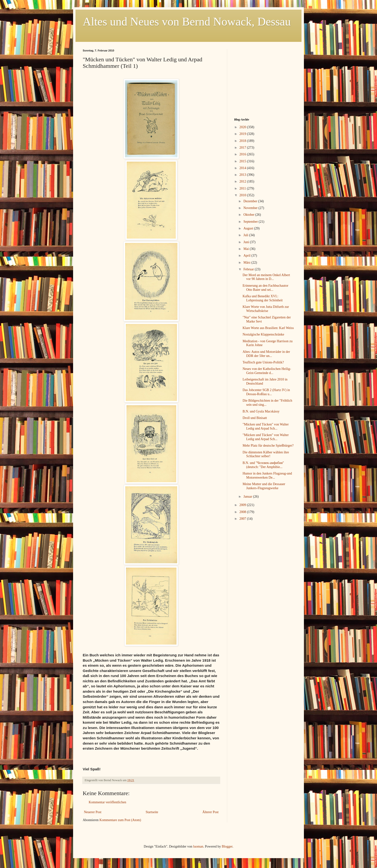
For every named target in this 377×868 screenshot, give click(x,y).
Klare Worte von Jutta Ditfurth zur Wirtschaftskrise (266, 309)
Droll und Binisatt (255, 418)
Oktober (249, 215)
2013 (243, 175)
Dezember (251, 201)
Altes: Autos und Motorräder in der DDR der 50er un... (266, 354)
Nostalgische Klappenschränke (263, 334)
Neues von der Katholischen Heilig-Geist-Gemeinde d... (267, 371)
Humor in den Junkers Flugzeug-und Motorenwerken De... (267, 475)
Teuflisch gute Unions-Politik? (263, 362)
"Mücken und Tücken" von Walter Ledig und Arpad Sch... (266, 426)
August (249, 228)
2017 (243, 148)
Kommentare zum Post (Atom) (120, 820)
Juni (247, 242)
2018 (243, 141)
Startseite (152, 812)
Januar (248, 497)
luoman (198, 846)
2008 (243, 512)
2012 (243, 181)
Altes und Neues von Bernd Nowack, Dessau (187, 22)
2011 (243, 188)
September (251, 222)
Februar (249, 269)
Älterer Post (210, 812)
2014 (243, 168)
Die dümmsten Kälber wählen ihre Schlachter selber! (266, 454)
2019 (243, 134)
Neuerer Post (93, 812)
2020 (243, 127)
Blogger (227, 846)
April (247, 256)
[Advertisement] (264, 79)
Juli (246, 235)
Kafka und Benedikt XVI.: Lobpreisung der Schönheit (263, 298)
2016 (243, 154)
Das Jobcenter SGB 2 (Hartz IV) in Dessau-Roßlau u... (266, 392)
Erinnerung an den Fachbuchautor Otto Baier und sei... (265, 288)
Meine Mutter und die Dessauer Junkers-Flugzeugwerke (264, 486)
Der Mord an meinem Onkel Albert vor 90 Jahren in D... (266, 277)
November (251, 208)
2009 (243, 505)
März (247, 263)
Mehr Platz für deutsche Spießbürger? (268, 446)
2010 (243, 195)
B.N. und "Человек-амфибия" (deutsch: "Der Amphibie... (263, 465)
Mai (246, 249)
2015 (243, 161)
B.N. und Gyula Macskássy (261, 411)
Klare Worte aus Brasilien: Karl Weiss (268, 328)
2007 (243, 519)
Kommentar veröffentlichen (107, 802)
